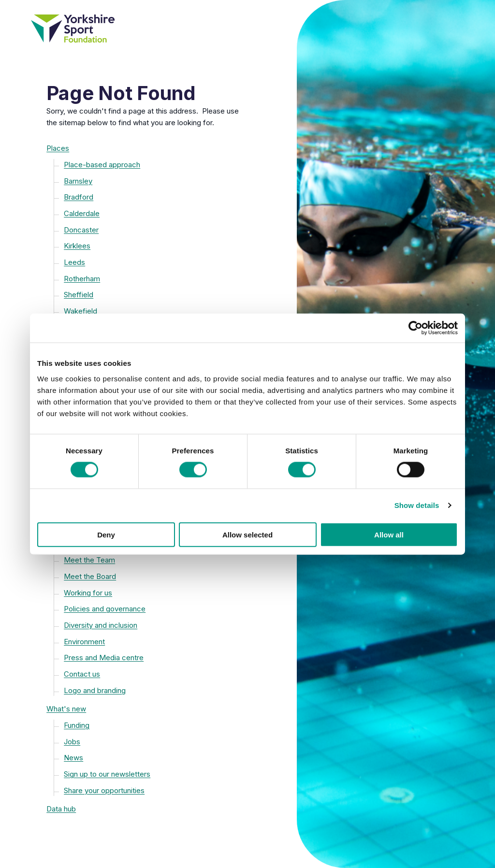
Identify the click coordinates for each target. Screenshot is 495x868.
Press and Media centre (104, 658)
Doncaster (81, 230)
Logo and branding (95, 690)
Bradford (79, 197)
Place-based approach (102, 165)
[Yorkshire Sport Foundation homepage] (148, 29)
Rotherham (82, 279)
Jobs (72, 742)
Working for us (88, 593)
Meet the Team (89, 560)
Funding (77, 725)
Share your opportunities (104, 790)
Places (58, 148)
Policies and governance (105, 609)
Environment (84, 642)
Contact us (82, 674)
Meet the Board (90, 576)
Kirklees (77, 246)
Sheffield (79, 295)
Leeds (74, 262)
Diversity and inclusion (101, 625)
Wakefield (80, 311)
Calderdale (82, 213)
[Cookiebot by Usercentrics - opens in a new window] (415, 328)
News (73, 758)
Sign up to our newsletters (107, 774)
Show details (417, 505)
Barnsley (78, 181)
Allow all (389, 534)
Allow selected (247, 534)
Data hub (61, 809)
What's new (66, 709)
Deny (106, 534)
